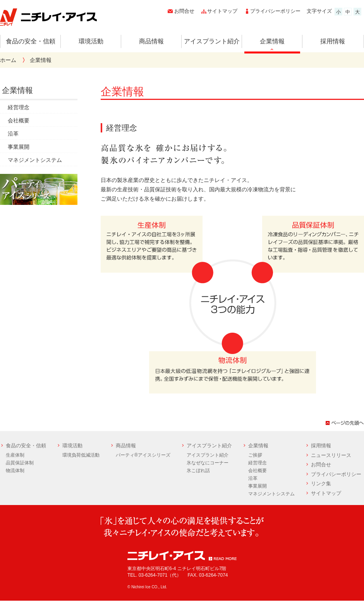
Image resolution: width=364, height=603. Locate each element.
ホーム (8, 60)
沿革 (13, 134)
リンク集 (321, 484)
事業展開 (19, 147)
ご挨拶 (255, 455)
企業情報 (272, 41)
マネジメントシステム (35, 160)
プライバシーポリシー (275, 11)
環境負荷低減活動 (81, 455)
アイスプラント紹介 (212, 41)
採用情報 (333, 41)
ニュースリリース (331, 455)
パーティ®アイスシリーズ (143, 455)
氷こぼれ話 (198, 471)
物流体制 (15, 471)
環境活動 (91, 41)
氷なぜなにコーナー (208, 463)
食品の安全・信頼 (31, 41)
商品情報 (151, 41)
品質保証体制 (20, 463)
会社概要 (19, 120)
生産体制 (15, 455)
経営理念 (19, 107)
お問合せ (184, 11)
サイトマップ (222, 11)
